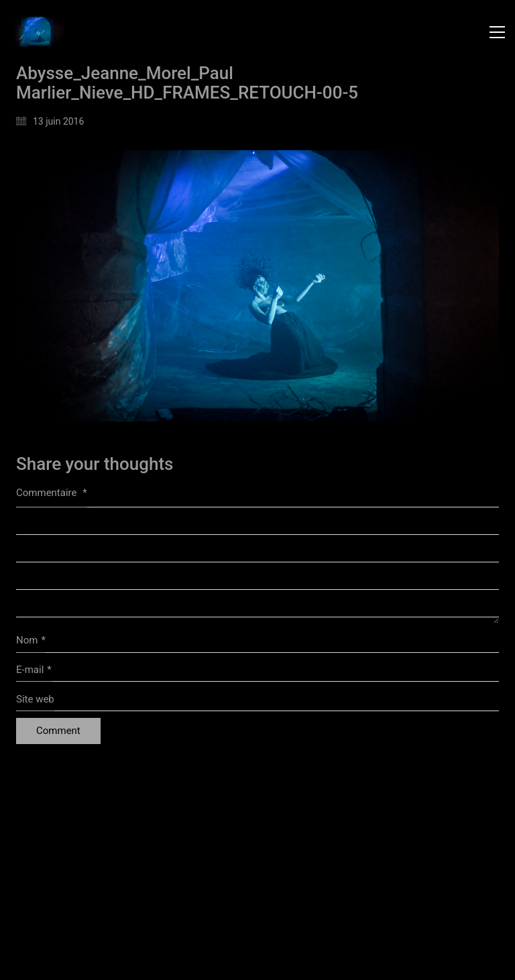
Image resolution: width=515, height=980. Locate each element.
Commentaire (52, 493)
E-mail (34, 670)
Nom (31, 641)
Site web (35, 699)
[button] (497, 32)
